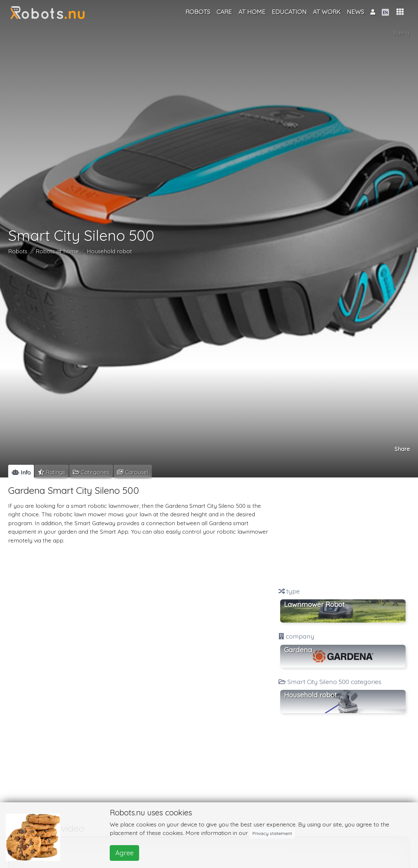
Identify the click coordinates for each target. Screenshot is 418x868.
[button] (400, 12)
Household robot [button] (310, 695)
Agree (124, 853)
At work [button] (327, 12)
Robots (18, 251)
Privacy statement (272, 833)
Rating (402, 33)
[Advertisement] (343, 533)
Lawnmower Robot (314, 604)
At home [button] (252, 12)
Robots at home (57, 251)
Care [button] (224, 12)
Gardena (298, 650)
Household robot (109, 251)
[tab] (21, 472)
